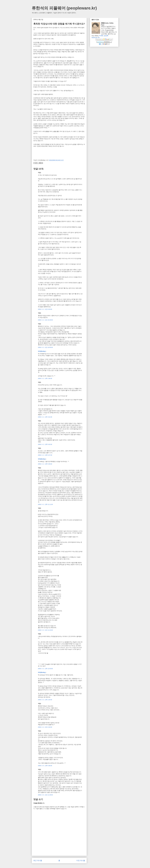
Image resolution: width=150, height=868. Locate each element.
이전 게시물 (81, 861)
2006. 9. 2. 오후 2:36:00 (45, 378)
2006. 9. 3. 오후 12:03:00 (45, 669)
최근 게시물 (38, 861)
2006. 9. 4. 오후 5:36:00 (45, 766)
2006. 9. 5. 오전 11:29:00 (45, 795)
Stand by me (96, 38)
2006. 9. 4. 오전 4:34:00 (45, 727)
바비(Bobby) (42, 351)
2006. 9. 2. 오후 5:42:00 (45, 444)
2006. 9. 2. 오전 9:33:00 (45, 309)
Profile (101, 36)
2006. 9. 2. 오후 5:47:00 (45, 455)
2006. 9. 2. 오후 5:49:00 (45, 464)
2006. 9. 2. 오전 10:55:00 (45, 347)
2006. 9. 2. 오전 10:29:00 (45, 320)
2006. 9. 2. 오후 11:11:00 (45, 504)
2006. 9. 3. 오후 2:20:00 (45, 700)
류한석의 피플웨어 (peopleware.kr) (64, 8)
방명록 (106, 36)
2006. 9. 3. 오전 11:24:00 (45, 630)
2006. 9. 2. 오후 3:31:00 (45, 417)
